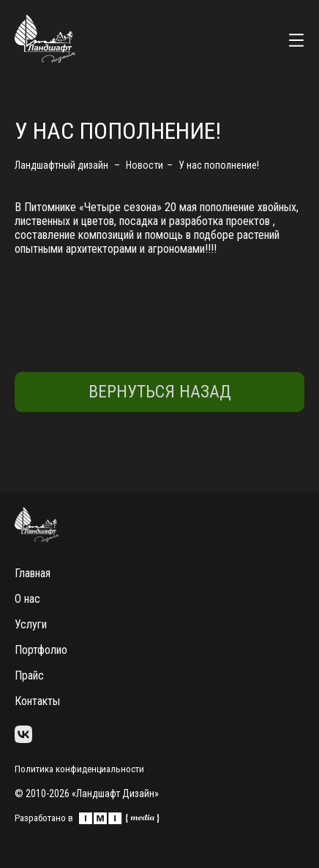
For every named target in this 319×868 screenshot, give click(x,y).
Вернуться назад (160, 392)
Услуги (31, 624)
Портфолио (41, 650)
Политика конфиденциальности (79, 769)
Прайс (29, 675)
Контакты (37, 701)
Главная (33, 573)
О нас (27, 599)
